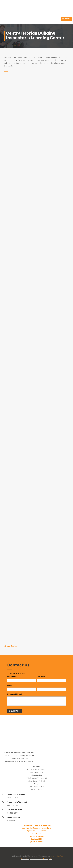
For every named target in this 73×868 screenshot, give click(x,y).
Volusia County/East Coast (17, 802)
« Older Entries (10, 646)
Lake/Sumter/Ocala (14, 810)
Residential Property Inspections (37, 825)
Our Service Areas (36, 836)
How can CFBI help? (15, 694)
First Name (12, 676)
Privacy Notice (55, 856)
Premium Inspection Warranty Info (41, 859)
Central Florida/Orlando (16, 794)
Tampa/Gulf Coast (13, 817)
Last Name (42, 676)
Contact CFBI (36, 839)
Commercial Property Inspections (37, 828)
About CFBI (36, 833)
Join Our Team (37, 842)
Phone (40, 685)
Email (10, 685)
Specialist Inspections (36, 831)
